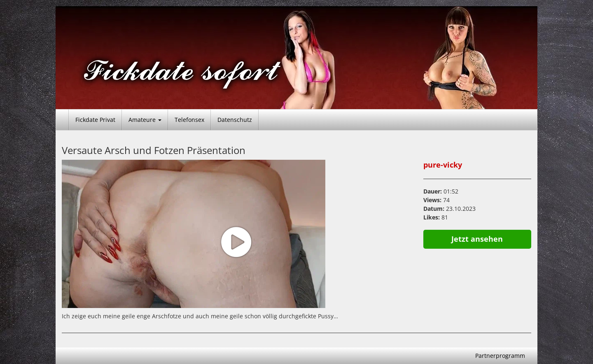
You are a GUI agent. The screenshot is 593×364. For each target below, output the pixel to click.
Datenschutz (235, 120)
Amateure (145, 120)
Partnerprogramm (500, 356)
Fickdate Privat (95, 120)
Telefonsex (189, 120)
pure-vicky (443, 165)
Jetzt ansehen (477, 239)
